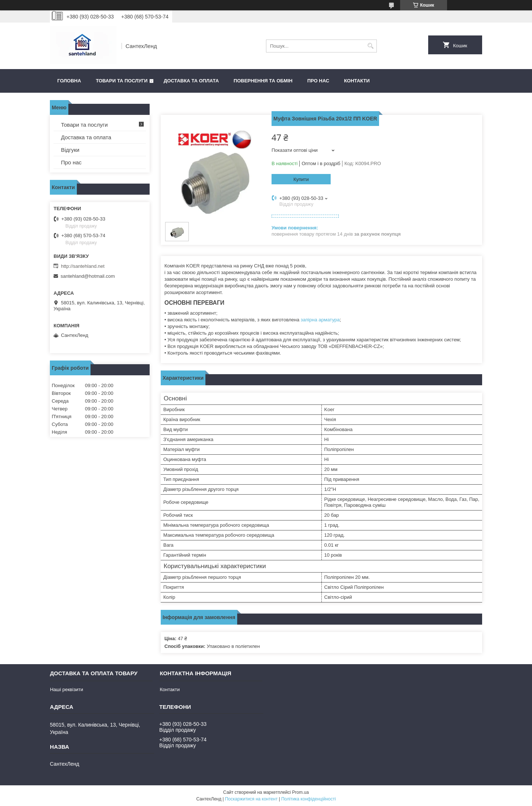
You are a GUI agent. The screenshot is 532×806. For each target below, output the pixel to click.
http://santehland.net (83, 266)
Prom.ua (301, 792)
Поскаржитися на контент (251, 799)
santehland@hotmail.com (88, 276)
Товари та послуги (122, 81)
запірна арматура (320, 320)
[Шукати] (370, 46)
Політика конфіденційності (308, 799)
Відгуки (70, 150)
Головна (69, 81)
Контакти (357, 81)
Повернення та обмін (263, 81)
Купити (301, 179)
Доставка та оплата (191, 81)
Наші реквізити (66, 689)
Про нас (318, 81)
